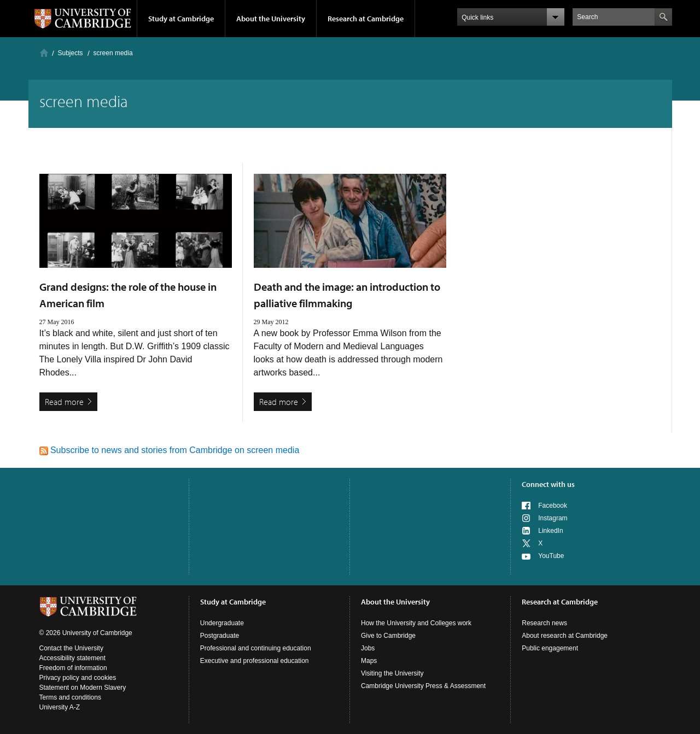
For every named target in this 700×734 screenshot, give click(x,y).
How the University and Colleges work (416, 623)
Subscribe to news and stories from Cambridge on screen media (170, 450)
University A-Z (60, 707)
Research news (544, 623)
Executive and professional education (255, 661)
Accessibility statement (72, 658)
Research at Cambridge (366, 19)
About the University (271, 19)
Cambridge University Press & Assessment (423, 686)
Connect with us (548, 484)
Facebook (553, 506)
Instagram (553, 518)
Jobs (368, 648)
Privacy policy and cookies (78, 678)
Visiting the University (392, 673)
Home (44, 53)
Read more (64, 402)
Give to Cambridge (388, 636)
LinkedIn (550, 531)
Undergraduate (222, 623)
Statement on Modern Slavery (83, 688)
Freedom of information (73, 668)
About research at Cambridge (565, 636)
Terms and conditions (70, 697)
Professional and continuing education (256, 648)
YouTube (551, 556)
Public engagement (550, 648)
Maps (369, 661)
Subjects (71, 53)
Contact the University (71, 648)
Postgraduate (220, 636)
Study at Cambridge (181, 19)
